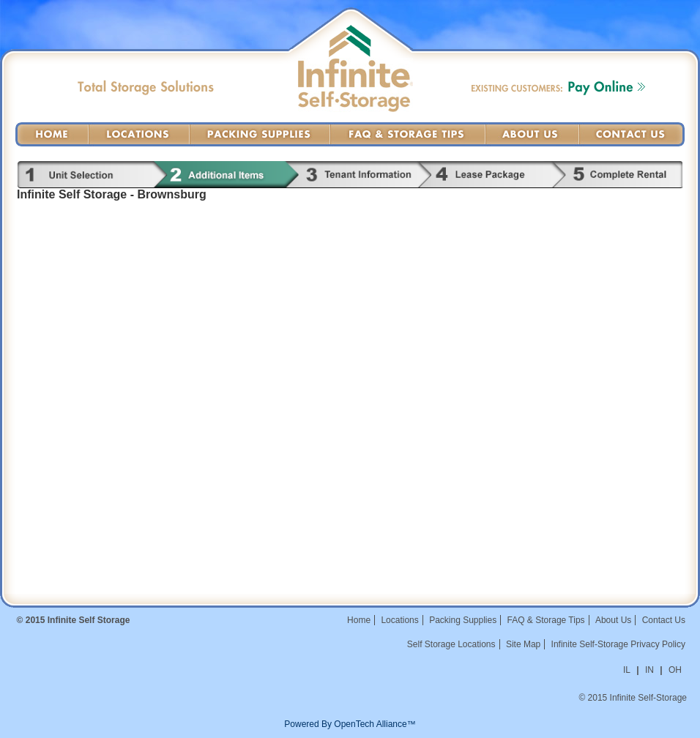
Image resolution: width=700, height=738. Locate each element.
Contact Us (632, 134)
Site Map (523, 644)
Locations (139, 134)
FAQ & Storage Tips (408, 134)
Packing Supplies (260, 134)
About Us (532, 134)
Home (52, 134)
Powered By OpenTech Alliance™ (350, 724)
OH (675, 670)
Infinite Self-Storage (355, 85)
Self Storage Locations (451, 644)
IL (627, 670)
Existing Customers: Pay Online (558, 87)
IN (649, 670)
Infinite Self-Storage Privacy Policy (618, 644)
